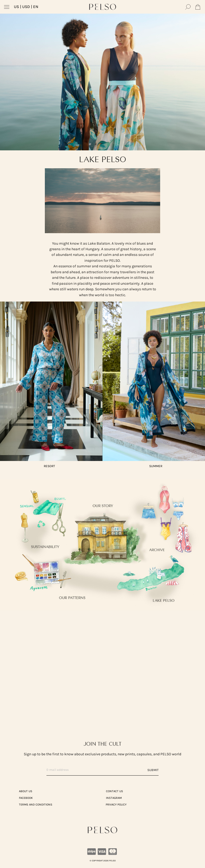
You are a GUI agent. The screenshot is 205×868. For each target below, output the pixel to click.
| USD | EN (26, 7)
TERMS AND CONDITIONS (36, 805)
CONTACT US (115, 791)
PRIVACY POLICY (116, 805)
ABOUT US (26, 791)
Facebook (26, 798)
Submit (153, 770)
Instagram (114, 798)
